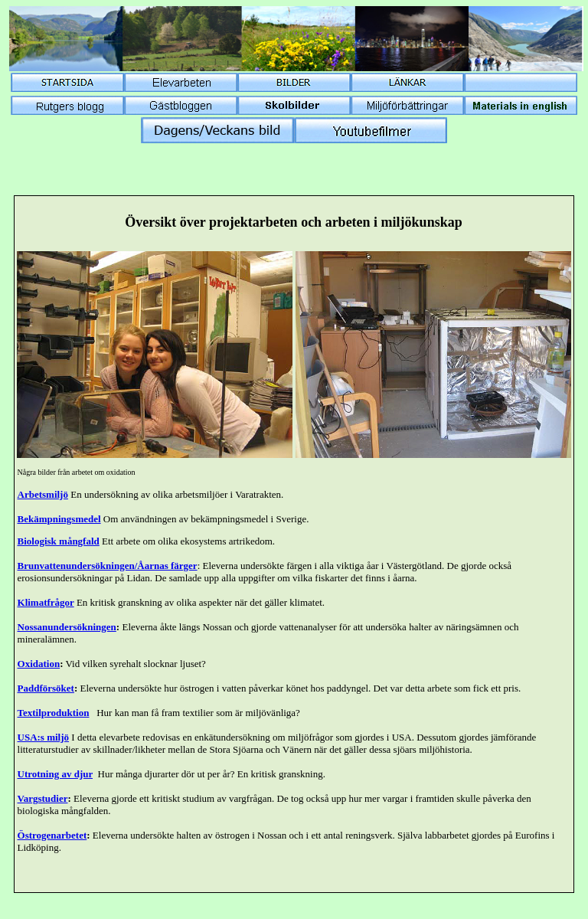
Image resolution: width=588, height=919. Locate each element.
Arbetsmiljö (43, 494)
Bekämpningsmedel (59, 519)
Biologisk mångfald (59, 541)
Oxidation (39, 664)
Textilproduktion (54, 713)
